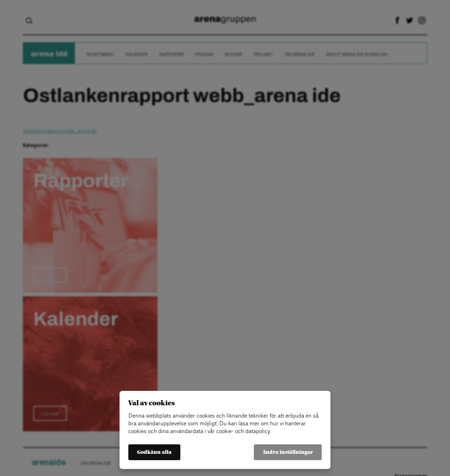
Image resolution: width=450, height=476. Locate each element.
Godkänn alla (154, 452)
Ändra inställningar (288, 452)
